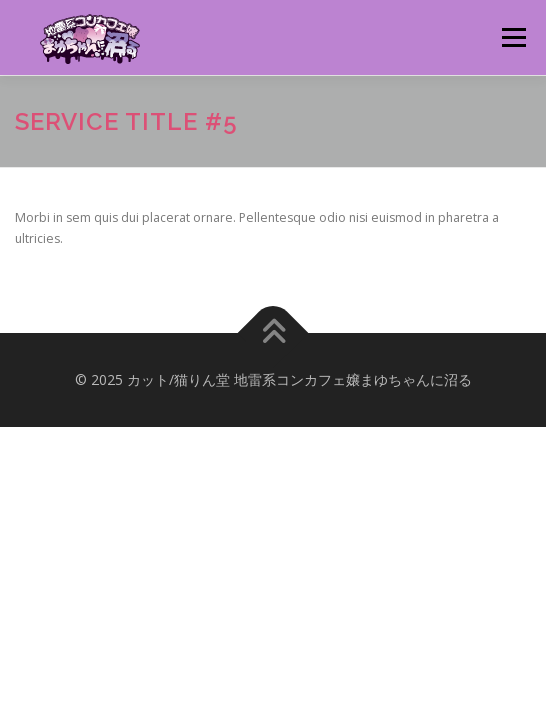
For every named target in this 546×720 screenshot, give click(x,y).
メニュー (513, 37)
